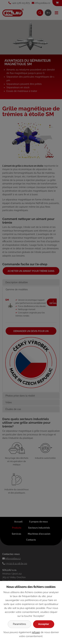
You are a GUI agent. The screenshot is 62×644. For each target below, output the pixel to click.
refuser (36, 632)
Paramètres (19, 624)
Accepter (44, 624)
